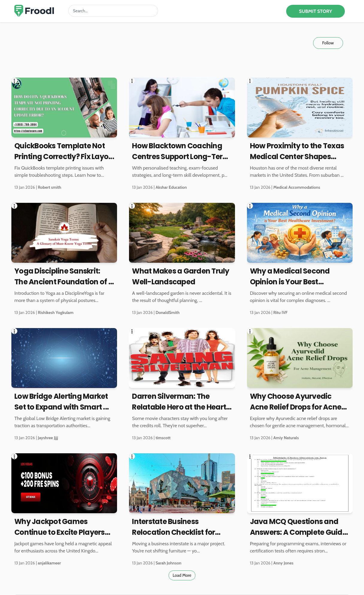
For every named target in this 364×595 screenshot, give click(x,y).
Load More (182, 575)
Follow (328, 43)
